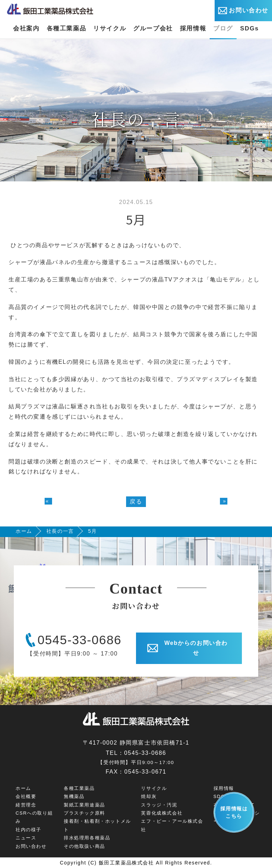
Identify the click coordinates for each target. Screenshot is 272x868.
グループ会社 (153, 28)
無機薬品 (74, 796)
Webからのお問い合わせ (188, 648)
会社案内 (26, 28)
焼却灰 (149, 796)
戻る (136, 502)
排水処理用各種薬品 (87, 838)
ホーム (24, 531)
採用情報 (193, 28)
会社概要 (26, 796)
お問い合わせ (243, 11)
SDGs (250, 28)
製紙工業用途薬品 (84, 805)
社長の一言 (60, 531)
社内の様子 (29, 830)
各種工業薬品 (67, 28)
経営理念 (26, 805)
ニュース (26, 838)
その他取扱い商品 (84, 846)
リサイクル (110, 28)
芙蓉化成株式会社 (162, 813)
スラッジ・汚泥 (159, 805)
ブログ (223, 28)
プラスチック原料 (84, 813)
